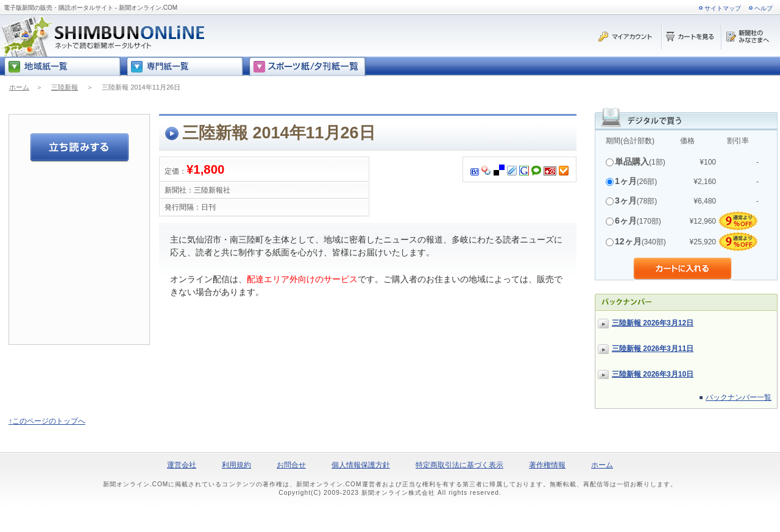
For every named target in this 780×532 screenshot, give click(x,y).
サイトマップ (723, 8)
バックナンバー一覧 (739, 397)
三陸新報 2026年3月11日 (653, 349)
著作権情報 (547, 465)
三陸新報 (65, 87)
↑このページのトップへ (47, 421)
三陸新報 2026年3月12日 (653, 323)
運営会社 (182, 465)
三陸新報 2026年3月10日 (653, 374)
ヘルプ (764, 8)
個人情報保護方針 (361, 465)
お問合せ (291, 465)
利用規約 (236, 465)
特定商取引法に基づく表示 (459, 465)
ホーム (19, 87)
